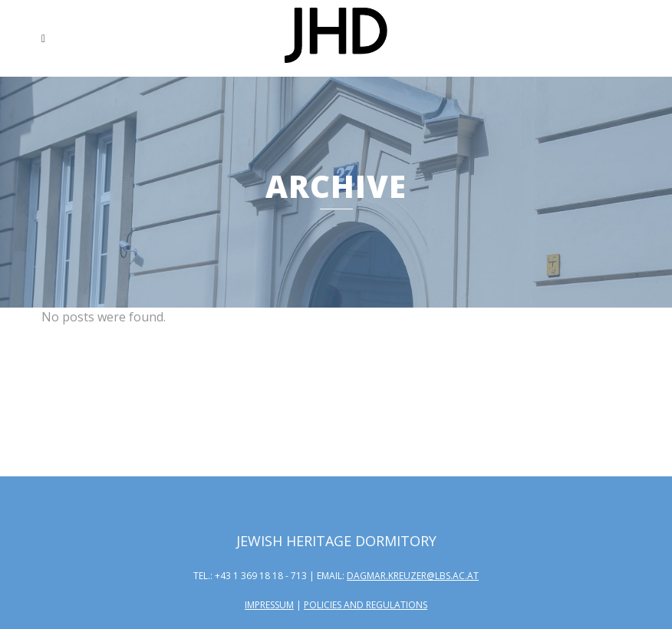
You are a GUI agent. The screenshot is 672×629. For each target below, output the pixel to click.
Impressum (269, 605)
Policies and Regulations (366, 605)
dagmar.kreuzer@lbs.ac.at (413, 576)
